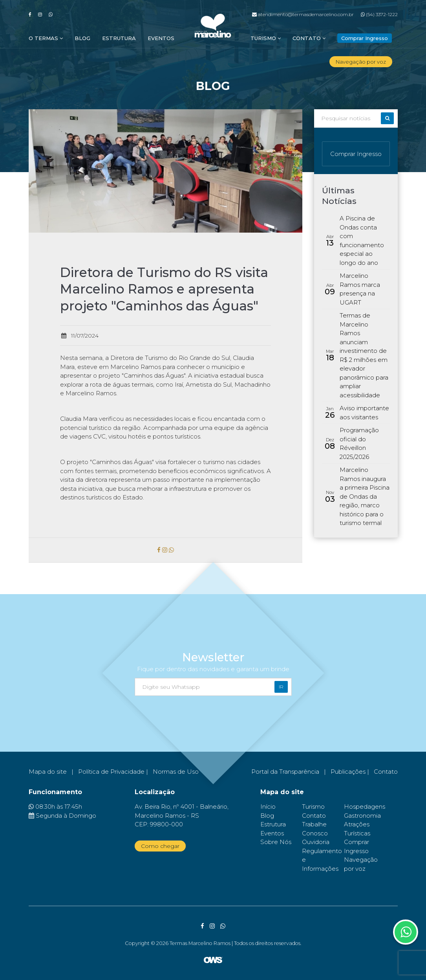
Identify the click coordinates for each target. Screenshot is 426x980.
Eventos (161, 38)
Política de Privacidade (111, 772)
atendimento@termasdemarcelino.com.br (303, 14)
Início (268, 807)
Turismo (266, 38)
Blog (82, 38)
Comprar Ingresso (356, 154)
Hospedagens (365, 807)
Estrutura (119, 38)
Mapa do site (48, 772)
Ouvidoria (316, 842)
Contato (309, 38)
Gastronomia (362, 816)
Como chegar (160, 846)
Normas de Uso (176, 772)
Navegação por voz (361, 62)
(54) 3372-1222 (379, 14)
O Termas (46, 38)
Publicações (348, 772)
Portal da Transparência (285, 772)
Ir (281, 687)
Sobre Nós (276, 842)
